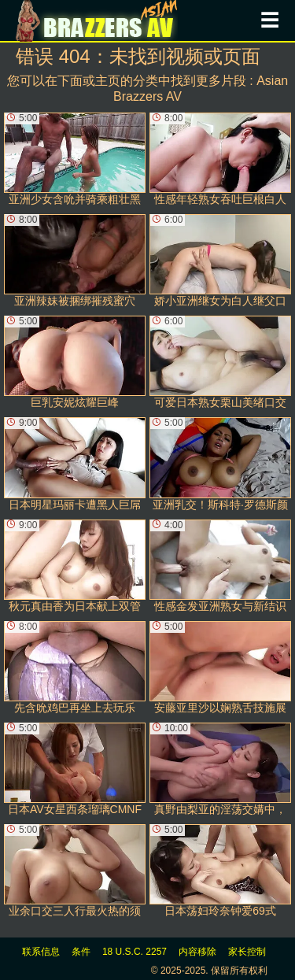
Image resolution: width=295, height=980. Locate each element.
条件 (81, 952)
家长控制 (247, 952)
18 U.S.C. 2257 (135, 952)
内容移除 (197, 952)
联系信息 (41, 952)
